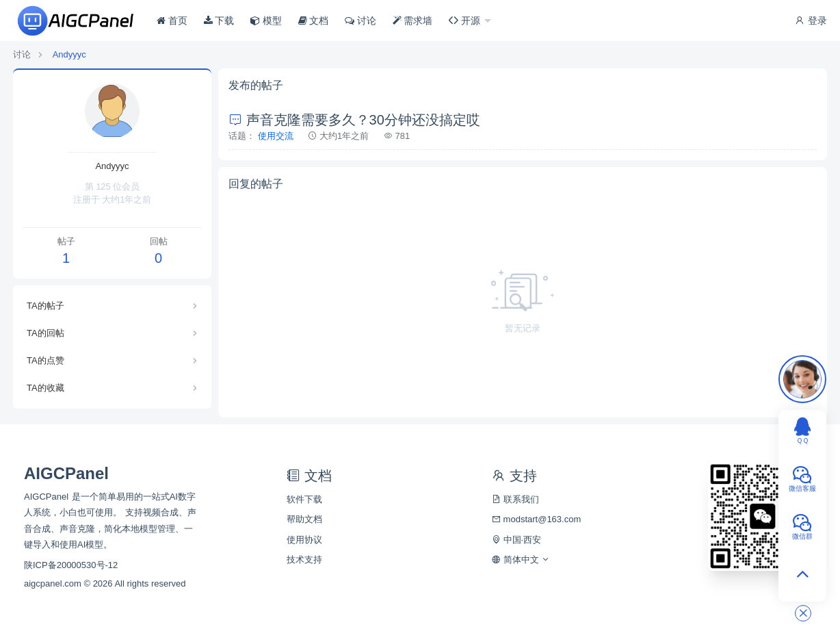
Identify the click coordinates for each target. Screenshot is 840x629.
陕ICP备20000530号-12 (71, 565)
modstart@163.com (536, 519)
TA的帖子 (45, 306)
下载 (219, 21)
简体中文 (521, 560)
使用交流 (276, 136)
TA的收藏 (45, 388)
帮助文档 (304, 519)
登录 (811, 21)
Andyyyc (69, 54)
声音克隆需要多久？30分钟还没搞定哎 (354, 120)
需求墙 (413, 21)
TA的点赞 (45, 360)
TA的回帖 (45, 333)
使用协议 (304, 540)
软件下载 (304, 499)
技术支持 (304, 560)
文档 (314, 21)
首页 (172, 21)
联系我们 (515, 499)
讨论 (360, 21)
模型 (266, 21)
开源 (466, 21)
